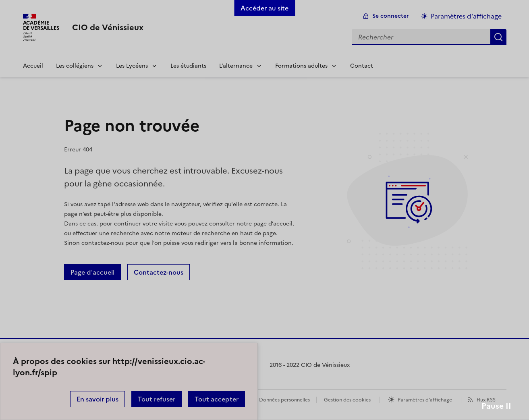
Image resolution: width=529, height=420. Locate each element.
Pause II (496, 406)
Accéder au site (264, 8)
